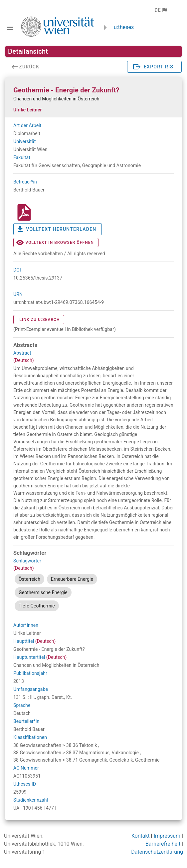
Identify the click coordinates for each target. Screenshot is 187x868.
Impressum (167, 836)
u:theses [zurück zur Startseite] (124, 27)
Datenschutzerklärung (157, 852)
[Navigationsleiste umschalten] (10, 28)
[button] (161, 10)
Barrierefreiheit (163, 844)
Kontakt (141, 836)
